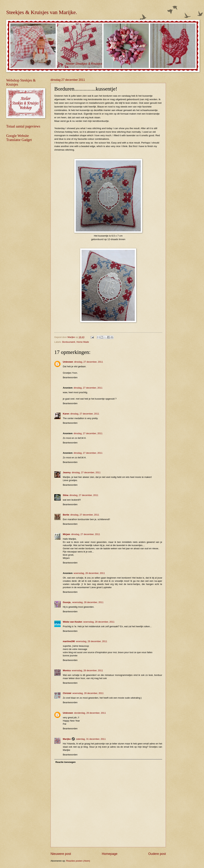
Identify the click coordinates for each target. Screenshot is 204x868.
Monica (67, 670)
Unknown (68, 362)
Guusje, (67, 602)
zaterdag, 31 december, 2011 (91, 739)
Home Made (83, 342)
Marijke (67, 739)
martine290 (69, 641)
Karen (66, 414)
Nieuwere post (61, 854)
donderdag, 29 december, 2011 (90, 713)
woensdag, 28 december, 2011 (89, 573)
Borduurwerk (69, 342)
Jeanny (67, 472)
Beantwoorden (70, 377)
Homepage (110, 854)
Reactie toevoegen (65, 762)
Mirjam (67, 534)
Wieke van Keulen (72, 622)
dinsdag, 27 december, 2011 (89, 362)
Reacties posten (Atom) (78, 861)
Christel (67, 693)
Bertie (66, 515)
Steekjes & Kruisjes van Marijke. (42, 12)
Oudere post (157, 854)
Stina (66, 495)
